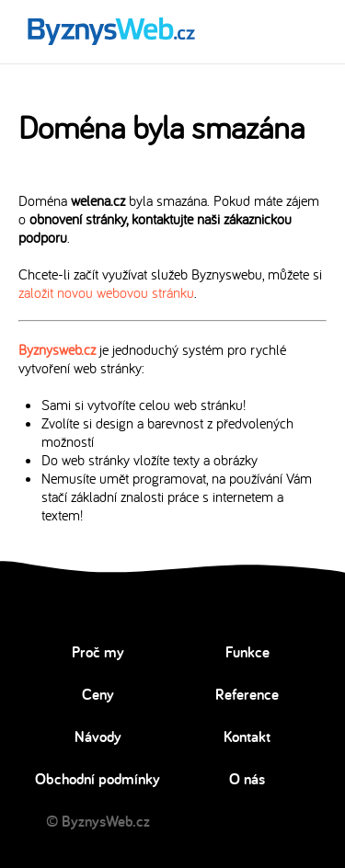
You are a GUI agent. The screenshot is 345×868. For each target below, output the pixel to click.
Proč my (98, 652)
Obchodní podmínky (98, 779)
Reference (247, 694)
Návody (98, 737)
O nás (247, 779)
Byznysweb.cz (57, 349)
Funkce (247, 652)
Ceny (98, 694)
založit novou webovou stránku (106, 292)
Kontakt (247, 737)
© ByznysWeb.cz (98, 821)
